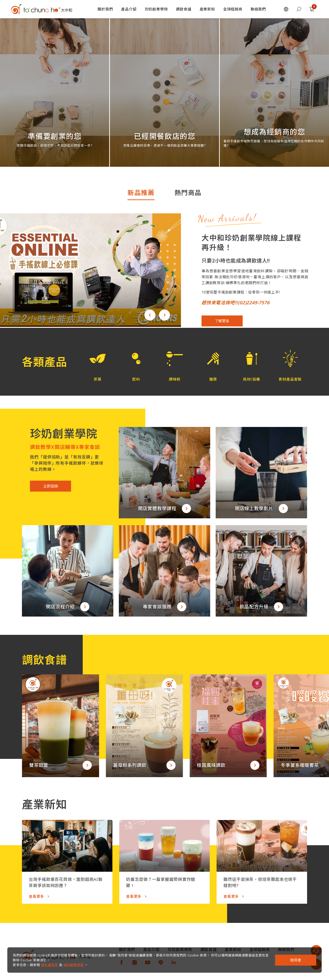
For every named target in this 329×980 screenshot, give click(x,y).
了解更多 (222, 321)
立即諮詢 (50, 486)
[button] (150, 315)
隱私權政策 (49, 965)
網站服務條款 (74, 965)
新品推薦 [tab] (141, 193)
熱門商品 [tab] (188, 193)
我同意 (296, 960)
